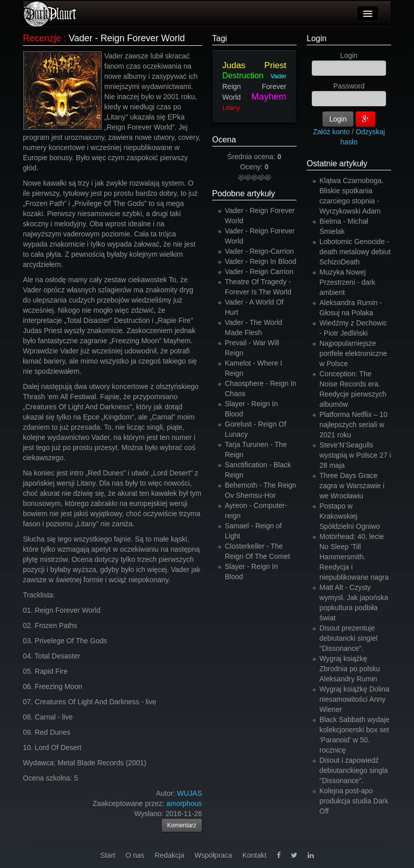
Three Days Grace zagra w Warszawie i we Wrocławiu (352, 486)
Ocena (224, 140)
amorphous (184, 803)
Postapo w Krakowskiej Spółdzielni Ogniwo (350, 516)
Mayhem (269, 97)
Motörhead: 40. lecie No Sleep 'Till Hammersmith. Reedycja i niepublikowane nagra (354, 557)
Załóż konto (331, 132)
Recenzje (42, 38)
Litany (231, 108)
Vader (278, 76)
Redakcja (169, 855)
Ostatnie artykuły (337, 163)
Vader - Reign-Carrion (259, 251)
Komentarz (182, 825)
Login (317, 38)
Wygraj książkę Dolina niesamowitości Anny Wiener (354, 699)
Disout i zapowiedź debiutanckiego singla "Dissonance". (354, 770)
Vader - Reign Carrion (259, 272)
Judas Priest (254, 65)
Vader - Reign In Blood (261, 261)
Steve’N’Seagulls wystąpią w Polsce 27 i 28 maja (355, 455)
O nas (135, 855)
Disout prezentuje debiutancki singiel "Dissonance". (348, 638)
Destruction (243, 76)
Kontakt (254, 855)
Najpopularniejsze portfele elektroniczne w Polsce (353, 353)
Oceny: (252, 167)
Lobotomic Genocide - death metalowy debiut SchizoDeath (355, 252)
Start (108, 855)
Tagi (219, 38)
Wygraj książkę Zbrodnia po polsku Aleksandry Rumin (350, 669)
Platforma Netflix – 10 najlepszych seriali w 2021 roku (353, 425)
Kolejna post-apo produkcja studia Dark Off (354, 801)
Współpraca (213, 855)
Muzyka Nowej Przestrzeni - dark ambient (347, 282)
